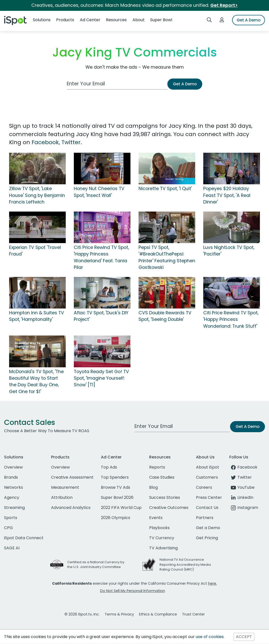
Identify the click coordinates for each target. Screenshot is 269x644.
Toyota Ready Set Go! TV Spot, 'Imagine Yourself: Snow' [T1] (101, 378)
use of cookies (210, 637)
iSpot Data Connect (24, 538)
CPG (8, 528)
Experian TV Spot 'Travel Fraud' (35, 251)
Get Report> (224, 5)
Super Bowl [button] (161, 20)
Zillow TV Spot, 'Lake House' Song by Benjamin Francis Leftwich (37, 195)
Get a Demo (208, 528)
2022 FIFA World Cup (121, 508)
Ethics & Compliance (158, 614)
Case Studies (162, 477)
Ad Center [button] (90, 20)
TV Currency (162, 538)
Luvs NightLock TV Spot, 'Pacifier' (229, 251)
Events (156, 518)
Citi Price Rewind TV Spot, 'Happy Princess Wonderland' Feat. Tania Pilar (101, 257)
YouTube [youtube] (242, 487)
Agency (12, 497)
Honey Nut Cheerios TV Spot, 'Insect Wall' (99, 192)
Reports (157, 467)
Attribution (62, 497)
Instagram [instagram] (244, 508)
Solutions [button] (42, 20)
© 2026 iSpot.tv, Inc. (82, 614)
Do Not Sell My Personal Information (133, 591)
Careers (204, 487)
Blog (153, 487)
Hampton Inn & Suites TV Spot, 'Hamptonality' (37, 316)
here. (212, 583)
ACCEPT (244, 637)
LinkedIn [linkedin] (241, 497)
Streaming (14, 508)
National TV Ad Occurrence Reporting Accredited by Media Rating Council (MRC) (185, 564)
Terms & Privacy (119, 614)
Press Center (209, 497)
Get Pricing (207, 538)
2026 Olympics (116, 518)
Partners (205, 518)
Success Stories (165, 497)
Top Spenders (115, 477)
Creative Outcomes (169, 508)
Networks (14, 487)
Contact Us (207, 508)
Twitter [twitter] (241, 477)
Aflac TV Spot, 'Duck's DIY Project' (101, 316)
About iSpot (208, 467)
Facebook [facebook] (243, 467)
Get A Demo (249, 20)
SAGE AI (12, 548)
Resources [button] (116, 20)
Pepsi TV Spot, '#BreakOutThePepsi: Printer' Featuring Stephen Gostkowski (167, 257)
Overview (13, 467)
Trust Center (193, 614)
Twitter (71, 142)
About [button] (139, 20)
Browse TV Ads (116, 487)
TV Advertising (163, 548)
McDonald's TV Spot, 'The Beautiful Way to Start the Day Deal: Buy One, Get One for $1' (36, 382)
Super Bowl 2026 (117, 497)
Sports (11, 518)
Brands (11, 477)
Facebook (45, 142)
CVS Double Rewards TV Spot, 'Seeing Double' (165, 316)
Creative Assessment (72, 477)
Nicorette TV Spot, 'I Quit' (165, 189)
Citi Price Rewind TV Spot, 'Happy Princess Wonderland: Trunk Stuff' (231, 319)
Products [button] (65, 20)
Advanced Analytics (71, 508)
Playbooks (159, 528)
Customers (207, 477)
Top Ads (109, 467)
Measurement (65, 487)
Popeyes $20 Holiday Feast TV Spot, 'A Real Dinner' (227, 195)
